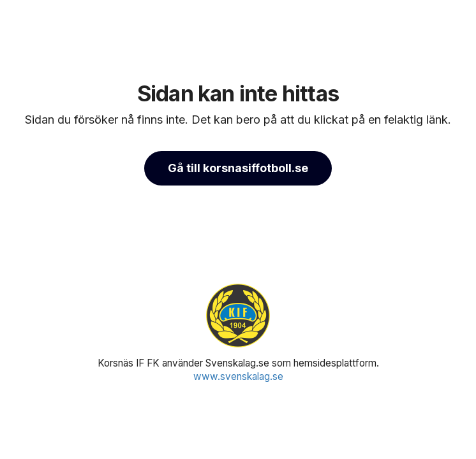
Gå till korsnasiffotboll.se (238, 168)
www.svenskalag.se (238, 376)
